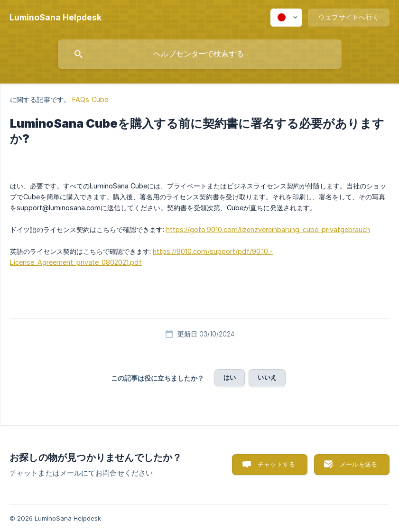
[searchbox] (200, 54)
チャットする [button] (276, 464)
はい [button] (230, 377)
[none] (56, 18)
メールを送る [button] (358, 464)
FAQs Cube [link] (90, 99)
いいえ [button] (267, 377)
